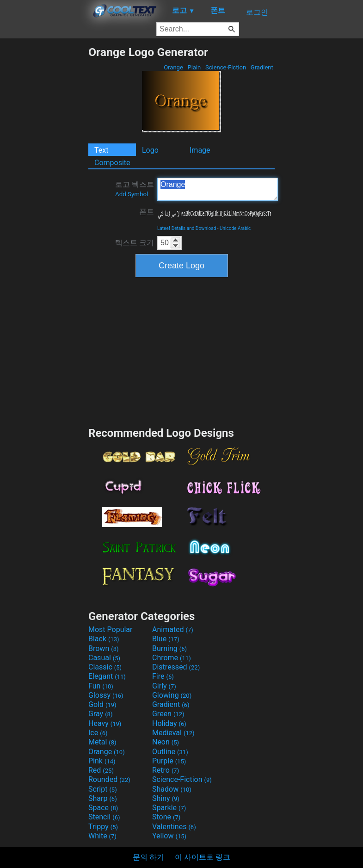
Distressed (176, 667)
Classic (105, 667)
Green (168, 714)
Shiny (166, 798)
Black (104, 639)
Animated (173, 629)
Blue (166, 639)
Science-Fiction (226, 67)
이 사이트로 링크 (203, 857)
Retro (166, 770)
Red (101, 770)
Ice (98, 733)
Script (103, 789)
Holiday (169, 723)
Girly (164, 686)
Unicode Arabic (235, 228)
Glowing (172, 695)
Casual (104, 658)
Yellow (169, 836)
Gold (102, 704)
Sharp (103, 798)
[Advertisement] (44, 184)
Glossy (106, 695)
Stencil (104, 817)
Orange (173, 67)
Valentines (174, 827)
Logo (150, 150)
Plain (194, 67)
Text (101, 150)
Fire (163, 676)
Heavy (105, 723)
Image (200, 150)
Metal (102, 742)
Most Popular (111, 629)
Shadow (172, 789)
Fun (101, 686)
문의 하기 (148, 857)
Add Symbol (132, 194)
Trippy (103, 827)
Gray (100, 714)
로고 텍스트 (135, 189)
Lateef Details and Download (187, 228)
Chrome (172, 658)
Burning (169, 648)
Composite (112, 163)
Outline (170, 752)
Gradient (262, 67)
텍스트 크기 (135, 243)
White (102, 836)
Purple (169, 761)
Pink (102, 761)
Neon (166, 742)
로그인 (257, 12)
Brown (103, 648)
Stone (166, 817)
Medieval (173, 733)
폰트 (147, 212)
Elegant (107, 676)
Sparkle (169, 808)
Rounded (109, 779)
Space (103, 808)
